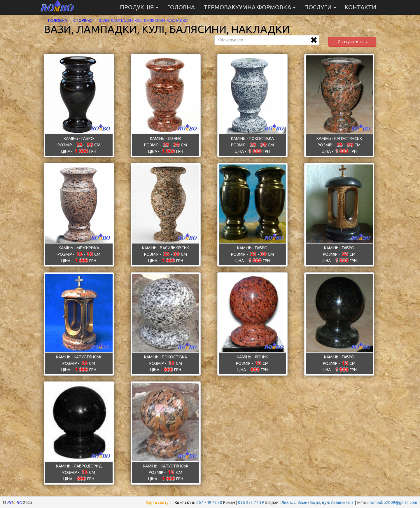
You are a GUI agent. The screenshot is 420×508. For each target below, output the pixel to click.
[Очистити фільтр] (314, 40)
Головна (58, 20)
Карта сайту (157, 502)
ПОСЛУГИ (320, 7)
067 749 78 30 (209, 502)
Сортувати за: (352, 42)
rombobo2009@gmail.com (393, 502)
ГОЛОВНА (181, 7)
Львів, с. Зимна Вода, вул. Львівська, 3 (318, 502)
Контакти (360, 7)
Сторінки (83, 20)
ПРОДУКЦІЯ (139, 7)
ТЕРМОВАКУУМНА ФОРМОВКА (250, 7)
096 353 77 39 (251, 502)
